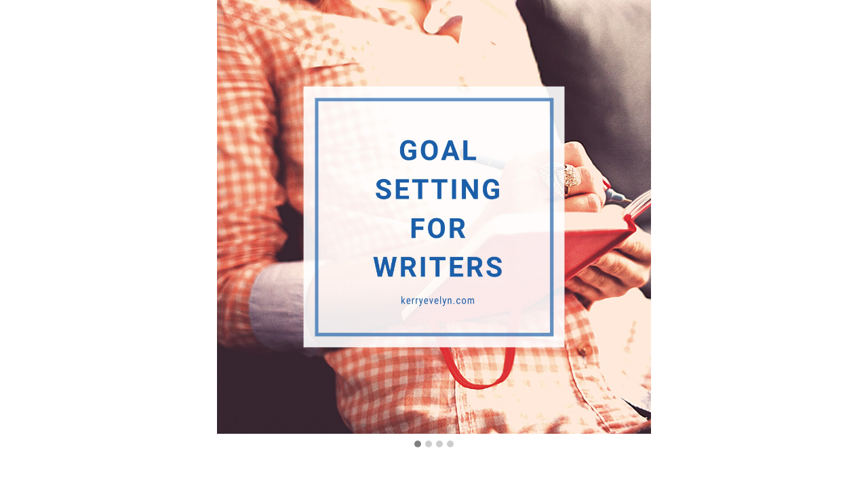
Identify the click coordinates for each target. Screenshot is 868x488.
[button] (418, 445)
